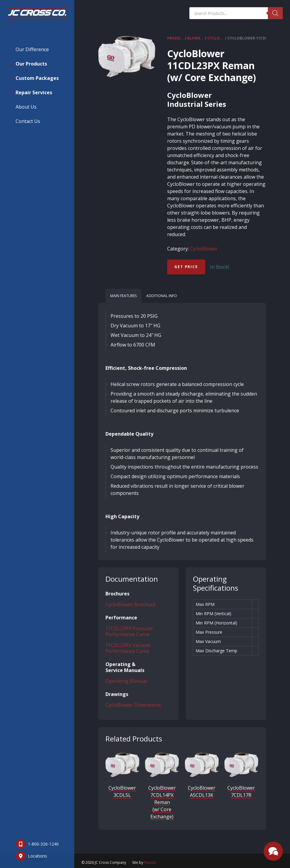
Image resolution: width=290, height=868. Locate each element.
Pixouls (150, 862)
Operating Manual (126, 681)
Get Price (186, 267)
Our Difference (32, 49)
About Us (26, 107)
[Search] (275, 13)
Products (176, 38)
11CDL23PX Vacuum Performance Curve (128, 648)
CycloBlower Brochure (130, 604)
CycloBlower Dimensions (133, 705)
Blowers (196, 38)
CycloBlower (216, 38)
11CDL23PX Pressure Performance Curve (129, 631)
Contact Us (28, 121)
